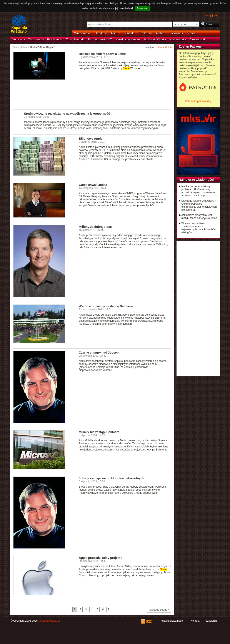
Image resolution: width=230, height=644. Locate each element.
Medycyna (18, 39)
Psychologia (55, 39)
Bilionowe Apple (91, 139)
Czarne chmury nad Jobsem (99, 353)
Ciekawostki (197, 39)
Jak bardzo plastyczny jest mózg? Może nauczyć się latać (199, 217)
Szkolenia (211, 621)
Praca (192, 33)
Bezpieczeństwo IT (100, 39)
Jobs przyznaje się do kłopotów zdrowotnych (112, 478)
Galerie (161, 33)
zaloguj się (211, 15)
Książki (130, 33)
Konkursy (145, 33)
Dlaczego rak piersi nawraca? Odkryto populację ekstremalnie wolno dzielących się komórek (199, 205)
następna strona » (159, 610)
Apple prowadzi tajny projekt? (101, 558)
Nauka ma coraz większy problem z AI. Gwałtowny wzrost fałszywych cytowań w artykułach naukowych (198, 191)
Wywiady (177, 33)
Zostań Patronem (192, 46)
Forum (116, 33)
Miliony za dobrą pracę (95, 227)
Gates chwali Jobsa (93, 185)
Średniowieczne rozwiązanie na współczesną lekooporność (67, 114)
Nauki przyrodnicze (128, 39)
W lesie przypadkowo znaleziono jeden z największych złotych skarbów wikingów (199, 228)
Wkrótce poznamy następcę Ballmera (106, 306)
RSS (149, 621)
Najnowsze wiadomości (196, 180)
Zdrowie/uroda (75, 39)
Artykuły (101, 33)
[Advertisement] (92, 97)
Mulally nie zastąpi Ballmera (99, 432)
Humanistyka (178, 39)
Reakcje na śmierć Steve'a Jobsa (103, 54)
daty (170, 47)
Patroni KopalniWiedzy (198, 101)
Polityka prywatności (171, 621)
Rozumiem (143, 8)
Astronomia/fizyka (155, 39)
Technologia (36, 39)
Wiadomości (83, 33)
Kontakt (195, 621)
